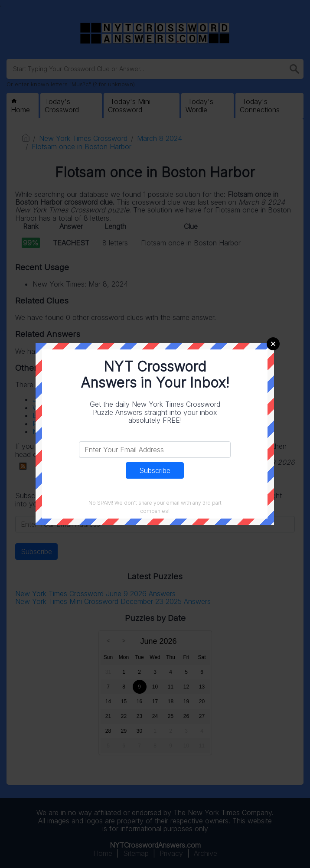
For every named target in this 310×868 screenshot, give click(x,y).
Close (273, 344)
